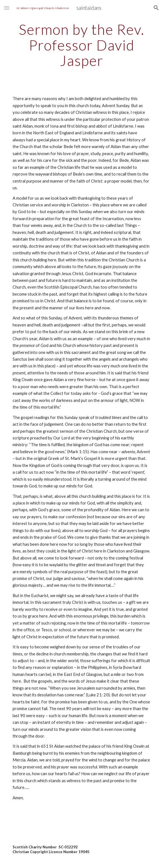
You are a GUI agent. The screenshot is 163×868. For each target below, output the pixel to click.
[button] (7, 8)
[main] (81, 45)
